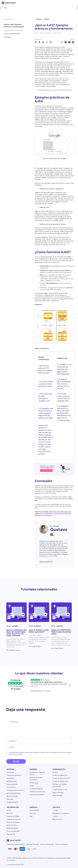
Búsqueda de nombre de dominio (37, 773)
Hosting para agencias (13, 793)
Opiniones (10, 813)
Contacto (55, 816)
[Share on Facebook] (69, 42)
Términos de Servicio (61, 844)
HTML (57, 69)
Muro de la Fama (12, 825)
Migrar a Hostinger (58, 792)
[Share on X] (66, 42)
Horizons (55, 772)
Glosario (47, 19)
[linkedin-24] (48, 840)
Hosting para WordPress (14, 775)
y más (34, 849)
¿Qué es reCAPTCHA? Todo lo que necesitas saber (61, 632)
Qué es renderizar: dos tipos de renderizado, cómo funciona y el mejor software (17, 633)
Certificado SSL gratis (36, 789)
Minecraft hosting (12, 796)
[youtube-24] (63, 840)
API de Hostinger (58, 795)
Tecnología (33, 813)
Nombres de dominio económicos (36, 779)
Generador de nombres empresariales (60, 785)
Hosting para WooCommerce (16, 790)
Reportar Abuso (57, 819)
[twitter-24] (59, 840)
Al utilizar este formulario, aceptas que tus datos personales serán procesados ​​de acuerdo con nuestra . (40, 753)
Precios (9, 810)
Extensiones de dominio (37, 795)
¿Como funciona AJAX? (12, 34)
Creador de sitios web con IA (61, 778)
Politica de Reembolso (47, 844)
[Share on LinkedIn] (73, 42)
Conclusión (8, 37)
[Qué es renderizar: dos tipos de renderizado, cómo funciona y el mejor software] (17, 612)
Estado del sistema (13, 828)
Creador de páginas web (60, 775)
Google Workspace (12, 802)
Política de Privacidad (32, 844)
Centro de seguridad (13, 831)
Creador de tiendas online (60, 781)
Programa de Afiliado (13, 816)
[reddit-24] (66, 840)
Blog (31, 816)
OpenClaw (10, 799)
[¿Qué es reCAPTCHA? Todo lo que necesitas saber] (61, 612)
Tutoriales (39, 19)
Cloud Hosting (11, 787)
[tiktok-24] (70, 840)
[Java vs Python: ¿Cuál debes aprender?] (39, 612)
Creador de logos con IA (60, 789)
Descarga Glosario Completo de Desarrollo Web (54, 90)
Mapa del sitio (11, 834)
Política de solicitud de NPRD (15, 844)
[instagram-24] (55, 840)
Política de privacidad (16, 754)
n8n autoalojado (12, 781)
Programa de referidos (13, 819)
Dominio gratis (34, 783)
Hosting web (10, 772)
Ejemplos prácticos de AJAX (13, 30)
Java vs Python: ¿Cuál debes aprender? (39, 631)
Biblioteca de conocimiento (61, 813)
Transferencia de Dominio (37, 792)
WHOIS (32, 786)
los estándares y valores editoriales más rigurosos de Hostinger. (53, 515)
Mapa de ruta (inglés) (13, 822)
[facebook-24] (51, 840)
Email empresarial (12, 784)
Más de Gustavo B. (46, 562)
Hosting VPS (10, 778)
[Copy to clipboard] (62, 42)
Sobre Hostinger (34, 810)
